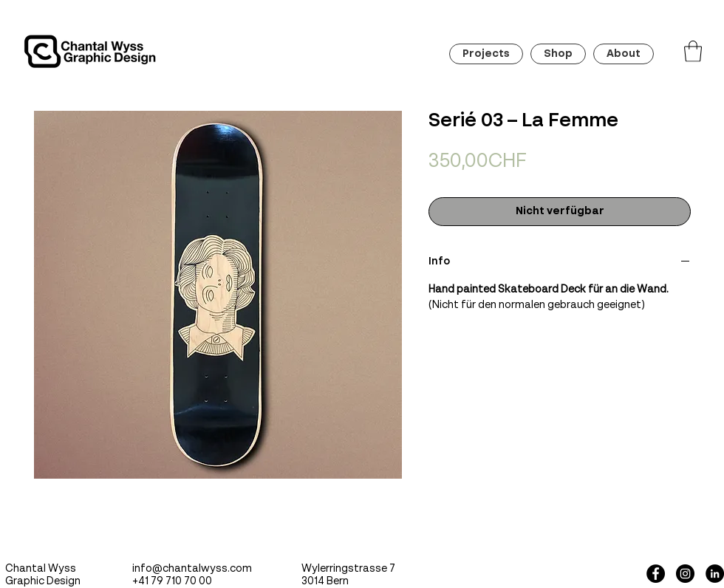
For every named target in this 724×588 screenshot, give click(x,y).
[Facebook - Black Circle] (656, 574)
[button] (693, 51)
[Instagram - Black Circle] (685, 574)
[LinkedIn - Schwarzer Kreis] (715, 574)
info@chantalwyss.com (192, 569)
